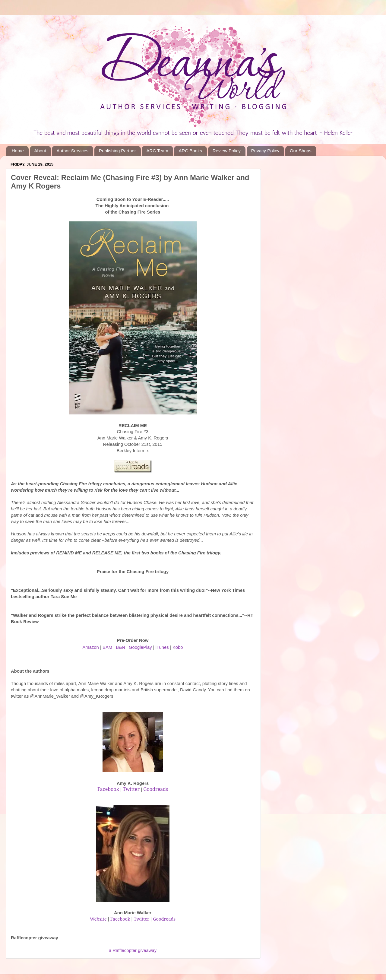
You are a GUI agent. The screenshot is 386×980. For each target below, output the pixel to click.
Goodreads (164, 919)
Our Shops (301, 151)
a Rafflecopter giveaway (133, 950)
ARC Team (157, 151)
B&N (120, 647)
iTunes (162, 647)
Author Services (72, 151)
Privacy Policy (265, 151)
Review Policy (227, 151)
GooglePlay (140, 647)
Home (18, 151)
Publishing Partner (117, 151)
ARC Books (190, 151)
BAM (107, 647)
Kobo (178, 647)
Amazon (90, 647)
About (40, 151)
